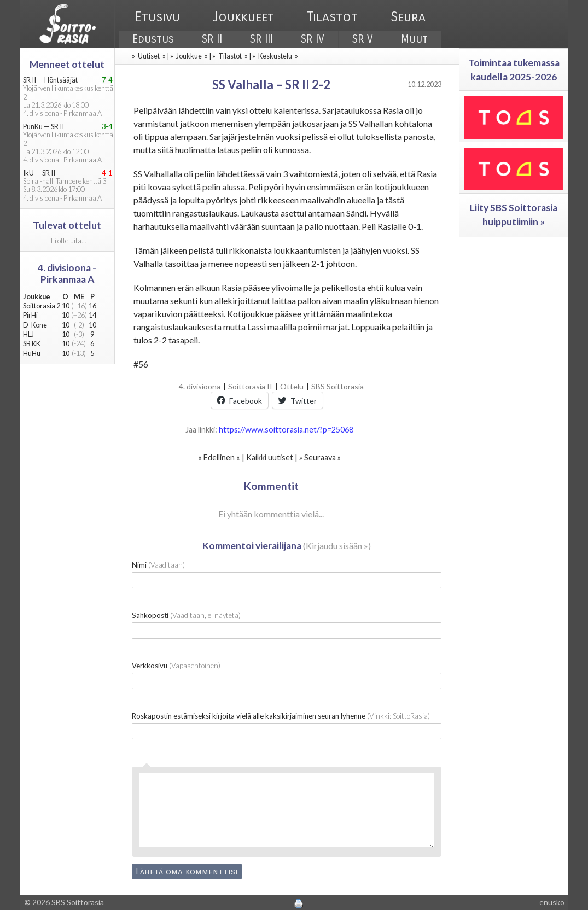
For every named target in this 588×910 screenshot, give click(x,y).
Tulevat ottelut (67, 225)
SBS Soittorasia (337, 386)
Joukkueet (243, 17)
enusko (552, 902)
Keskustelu (275, 56)
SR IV (313, 39)
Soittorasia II (250, 386)
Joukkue (189, 56)
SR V (363, 39)
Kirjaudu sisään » (337, 546)
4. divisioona (200, 386)
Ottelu (292, 386)
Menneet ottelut (67, 64)
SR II (212, 39)
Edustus (153, 39)
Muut (414, 39)
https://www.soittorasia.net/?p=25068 (286, 430)
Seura (408, 17)
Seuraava (320, 457)
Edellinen (219, 457)
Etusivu (158, 17)
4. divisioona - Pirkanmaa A (67, 273)
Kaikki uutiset (270, 457)
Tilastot (332, 17)
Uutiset (149, 56)
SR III (261, 39)
